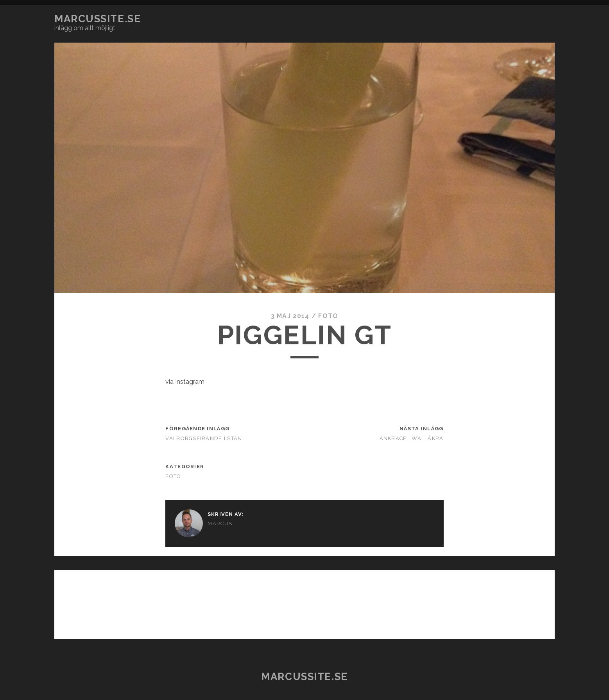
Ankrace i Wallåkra (412, 438)
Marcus (220, 524)
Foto (328, 316)
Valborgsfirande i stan (204, 438)
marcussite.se (98, 19)
